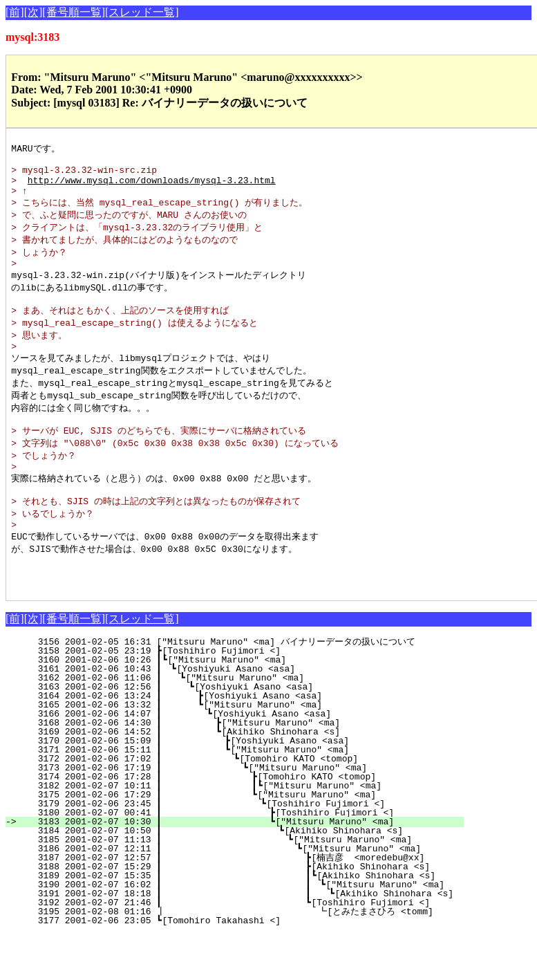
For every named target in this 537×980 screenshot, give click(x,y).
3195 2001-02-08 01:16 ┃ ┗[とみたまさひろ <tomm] (232, 957)
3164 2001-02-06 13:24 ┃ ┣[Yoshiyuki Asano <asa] (249, 741)
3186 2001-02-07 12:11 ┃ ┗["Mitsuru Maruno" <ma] (240, 894)
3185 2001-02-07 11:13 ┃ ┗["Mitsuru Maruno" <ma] (241, 885)
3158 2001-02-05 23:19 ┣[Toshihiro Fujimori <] (256, 696)
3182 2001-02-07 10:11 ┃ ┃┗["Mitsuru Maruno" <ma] (242, 831)
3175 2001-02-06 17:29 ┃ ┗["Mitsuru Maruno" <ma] (244, 840)
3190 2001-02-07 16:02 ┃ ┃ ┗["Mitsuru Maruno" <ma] (235, 930)
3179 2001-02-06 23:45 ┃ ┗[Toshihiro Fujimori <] (243, 849)
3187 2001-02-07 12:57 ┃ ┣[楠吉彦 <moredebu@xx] (236, 903)
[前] (15, 12)
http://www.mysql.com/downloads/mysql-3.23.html (152, 187)
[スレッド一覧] (142, 12)
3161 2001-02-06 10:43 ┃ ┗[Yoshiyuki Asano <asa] (252, 714)
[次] (34, 12)
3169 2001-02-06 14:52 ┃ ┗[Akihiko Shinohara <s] (248, 777)
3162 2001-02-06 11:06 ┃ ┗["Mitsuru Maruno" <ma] (252, 723)
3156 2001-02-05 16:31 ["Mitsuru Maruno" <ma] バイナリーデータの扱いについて (245, 687)
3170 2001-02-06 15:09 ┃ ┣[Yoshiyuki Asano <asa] (247, 786)
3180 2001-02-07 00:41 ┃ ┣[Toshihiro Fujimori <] (243, 858)
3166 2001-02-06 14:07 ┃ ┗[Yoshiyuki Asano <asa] (249, 759)
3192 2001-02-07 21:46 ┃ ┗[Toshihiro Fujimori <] (239, 948)
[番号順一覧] (74, 12)
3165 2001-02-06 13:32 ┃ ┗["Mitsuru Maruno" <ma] (249, 750)
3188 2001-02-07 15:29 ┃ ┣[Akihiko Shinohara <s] (239, 912)
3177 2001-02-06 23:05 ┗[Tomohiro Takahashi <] (256, 966)
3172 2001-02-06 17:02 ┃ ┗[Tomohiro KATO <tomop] (246, 804)
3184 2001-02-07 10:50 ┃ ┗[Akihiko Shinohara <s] (242, 876)
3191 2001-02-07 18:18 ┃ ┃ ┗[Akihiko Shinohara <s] (245, 939)
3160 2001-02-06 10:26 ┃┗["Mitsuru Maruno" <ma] (253, 705)
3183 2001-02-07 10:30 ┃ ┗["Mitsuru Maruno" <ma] (243, 867)
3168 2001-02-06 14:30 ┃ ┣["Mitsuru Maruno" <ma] (248, 768)
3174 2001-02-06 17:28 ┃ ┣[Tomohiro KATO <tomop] (244, 822)
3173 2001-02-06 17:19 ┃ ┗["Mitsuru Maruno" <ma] (245, 813)
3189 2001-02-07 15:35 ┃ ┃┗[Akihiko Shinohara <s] (236, 921)
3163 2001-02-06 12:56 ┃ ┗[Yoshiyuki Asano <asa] (251, 732)
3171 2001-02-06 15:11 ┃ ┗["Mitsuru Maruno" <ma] (247, 795)
